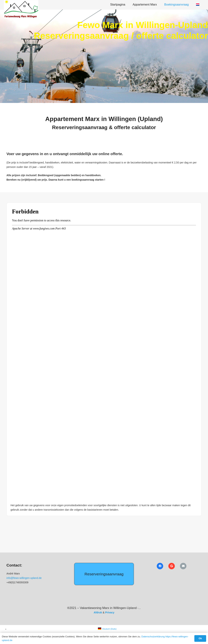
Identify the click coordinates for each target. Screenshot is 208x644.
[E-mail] (183, 566)
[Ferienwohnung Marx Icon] (21, 9)
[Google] (172, 566)
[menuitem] (107, 629)
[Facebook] (160, 566)
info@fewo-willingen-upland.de (24, 578)
